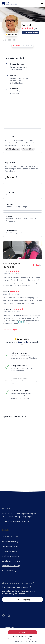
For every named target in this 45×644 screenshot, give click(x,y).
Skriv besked (23, 632)
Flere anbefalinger (10, 330)
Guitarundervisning (10, 546)
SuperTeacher (23, 342)
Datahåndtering (8, 627)
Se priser (11, 177)
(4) (35, 29)
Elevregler (6, 623)
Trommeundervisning (11, 566)
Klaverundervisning (10, 542)
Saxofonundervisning (11, 561)
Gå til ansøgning (23, 600)
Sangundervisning (10, 551)
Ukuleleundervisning (10, 556)
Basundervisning (9, 571)
